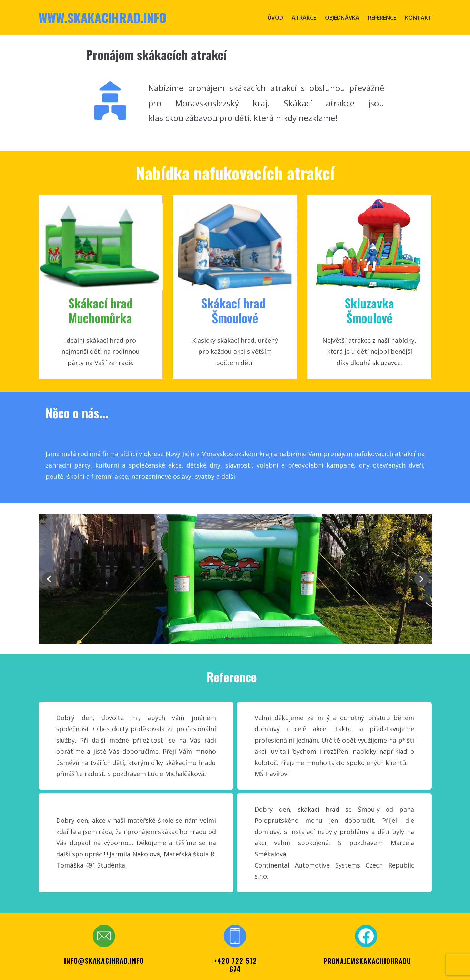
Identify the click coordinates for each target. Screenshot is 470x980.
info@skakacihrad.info (104, 961)
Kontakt (418, 18)
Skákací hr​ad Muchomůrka (101, 310)
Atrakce (304, 18)
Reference (382, 18)
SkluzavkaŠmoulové (369, 310)
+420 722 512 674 (235, 965)
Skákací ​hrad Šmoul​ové (235, 310)
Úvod (275, 18)
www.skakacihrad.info (103, 17)
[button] (49, 579)
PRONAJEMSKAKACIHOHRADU (367, 961)
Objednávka (342, 18)
